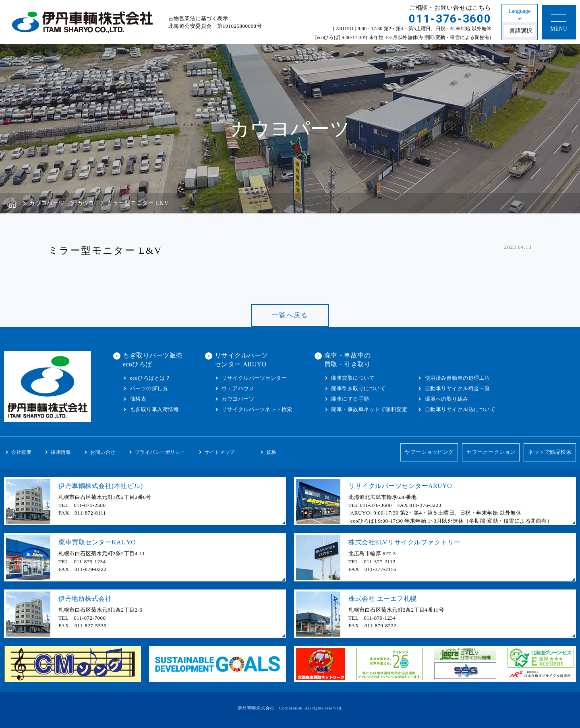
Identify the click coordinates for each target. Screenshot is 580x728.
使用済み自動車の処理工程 (458, 378)
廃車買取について (353, 378)
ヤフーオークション (491, 452)
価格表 (138, 399)
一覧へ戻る (290, 315)
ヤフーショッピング (429, 452)
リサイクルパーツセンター (254, 378)
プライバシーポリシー (160, 452)
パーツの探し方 (149, 388)
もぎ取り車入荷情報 (155, 409)
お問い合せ (103, 452)
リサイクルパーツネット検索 (257, 409)
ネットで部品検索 (550, 452)
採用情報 (61, 452)
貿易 (271, 452)
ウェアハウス (238, 388)
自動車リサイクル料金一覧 (458, 388)
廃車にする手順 (350, 399)
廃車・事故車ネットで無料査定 (369, 409)
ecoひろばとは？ (150, 378)
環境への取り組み (447, 399)
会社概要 (21, 452)
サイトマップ (220, 452)
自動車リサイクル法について (460, 409)
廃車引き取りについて (358, 388)
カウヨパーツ (238, 399)
